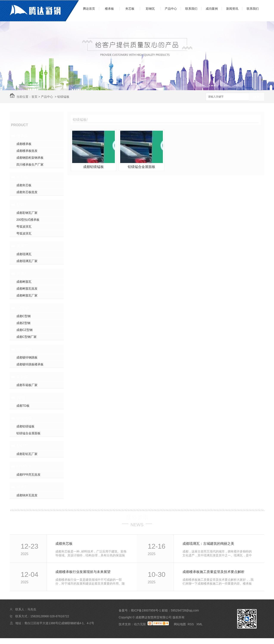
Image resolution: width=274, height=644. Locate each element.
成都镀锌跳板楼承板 (30, 364)
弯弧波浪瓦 (24, 227)
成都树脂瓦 (24, 282)
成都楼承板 (24, 144)
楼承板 (109, 9)
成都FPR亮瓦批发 (28, 475)
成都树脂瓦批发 (27, 289)
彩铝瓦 (22, 446)
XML (199, 624)
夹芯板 (130, 9)
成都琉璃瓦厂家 (27, 261)
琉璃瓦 (22, 246)
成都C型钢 (23, 316)
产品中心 (171, 9)
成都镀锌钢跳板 (27, 357)
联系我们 (191, 9)
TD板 (21, 397)
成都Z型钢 (23, 323)
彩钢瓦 (150, 9)
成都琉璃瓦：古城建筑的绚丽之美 (208, 544)
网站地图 (180, 624)
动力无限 (140, 624)
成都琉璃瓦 (24, 254)
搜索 (257, 97)
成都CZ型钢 (24, 330)
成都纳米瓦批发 (27, 495)
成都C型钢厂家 (26, 337)
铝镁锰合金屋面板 (28, 433)
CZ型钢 (23, 308)
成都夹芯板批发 (27, 192)
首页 (34, 97)
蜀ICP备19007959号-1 (146, 610)
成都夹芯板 (24, 185)
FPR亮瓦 (24, 466)
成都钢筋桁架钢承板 (30, 158)
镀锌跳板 (24, 349)
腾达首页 (89, 9)
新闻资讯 (232, 9)
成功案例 (212, 9)
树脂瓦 (22, 273)
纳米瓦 (22, 487)
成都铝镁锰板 (25, 426)
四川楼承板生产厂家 (30, 164)
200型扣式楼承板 (28, 220)
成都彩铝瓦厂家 (27, 454)
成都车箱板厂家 (27, 385)
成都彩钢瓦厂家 (27, 213)
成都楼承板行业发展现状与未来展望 (83, 572)
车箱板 (22, 377)
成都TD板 (23, 406)
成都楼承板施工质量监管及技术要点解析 (213, 572)
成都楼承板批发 (27, 151)
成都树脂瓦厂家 (27, 295)
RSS (191, 624)
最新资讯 (137, 517)
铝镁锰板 (63, 97)
